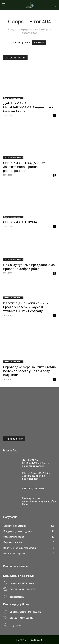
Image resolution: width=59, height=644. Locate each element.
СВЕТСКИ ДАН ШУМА (20, 222)
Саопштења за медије (13, 98)
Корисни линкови (14, 439)
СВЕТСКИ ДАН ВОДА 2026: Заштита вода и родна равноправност (24, 167)
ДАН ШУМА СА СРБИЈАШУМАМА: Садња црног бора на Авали (28, 107)
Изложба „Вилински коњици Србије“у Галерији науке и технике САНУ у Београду (26, 307)
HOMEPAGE (39, 43)
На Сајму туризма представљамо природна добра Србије (29, 267)
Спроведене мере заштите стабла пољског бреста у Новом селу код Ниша (29, 371)
